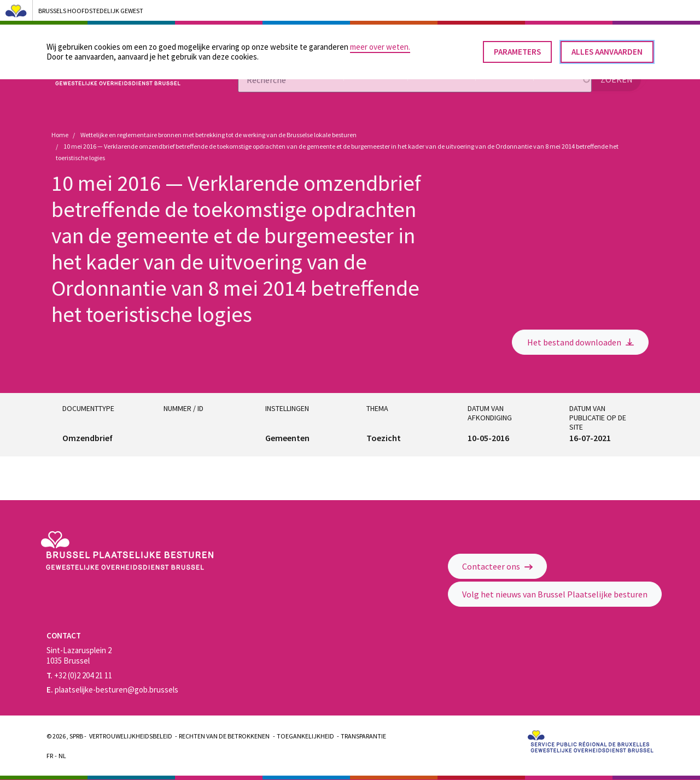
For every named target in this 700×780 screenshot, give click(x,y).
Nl (62, 756)
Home (60, 135)
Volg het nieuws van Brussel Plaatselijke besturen (555, 594)
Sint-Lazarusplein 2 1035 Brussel (79, 655)
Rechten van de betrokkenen (224, 736)
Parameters (517, 47)
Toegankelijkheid (305, 736)
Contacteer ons (497, 566)
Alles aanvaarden (607, 47)
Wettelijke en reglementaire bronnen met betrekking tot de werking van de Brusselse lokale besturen (218, 135)
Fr (50, 756)
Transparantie (363, 736)
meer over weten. (380, 42)
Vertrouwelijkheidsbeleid (131, 736)
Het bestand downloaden (581, 342)
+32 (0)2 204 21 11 (79, 675)
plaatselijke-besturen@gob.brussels (112, 690)
